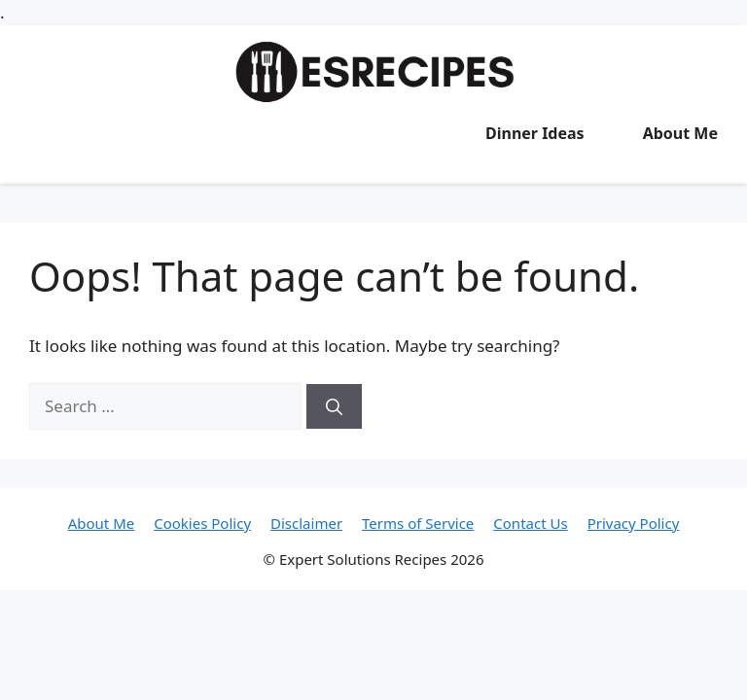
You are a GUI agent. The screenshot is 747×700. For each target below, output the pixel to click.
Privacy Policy (634, 523)
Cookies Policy (202, 523)
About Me (680, 133)
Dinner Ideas (535, 133)
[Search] (334, 406)
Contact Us (530, 523)
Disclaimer (306, 523)
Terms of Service (418, 523)
